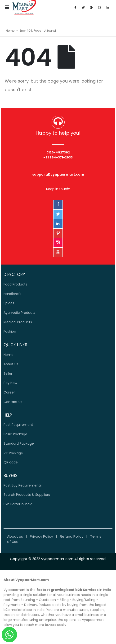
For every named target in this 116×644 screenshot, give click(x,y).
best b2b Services (82, 590)
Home (10, 31)
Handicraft (12, 294)
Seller (8, 374)
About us (15, 536)
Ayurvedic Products (20, 313)
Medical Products (18, 322)
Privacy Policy (41, 536)
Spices (9, 303)
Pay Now (10, 383)
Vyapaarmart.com (57, 559)
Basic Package (15, 434)
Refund (72, 536)
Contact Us (13, 402)
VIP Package (13, 453)
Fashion (10, 331)
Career (9, 392)
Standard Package (19, 443)
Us (11, 364)
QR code (11, 462)
